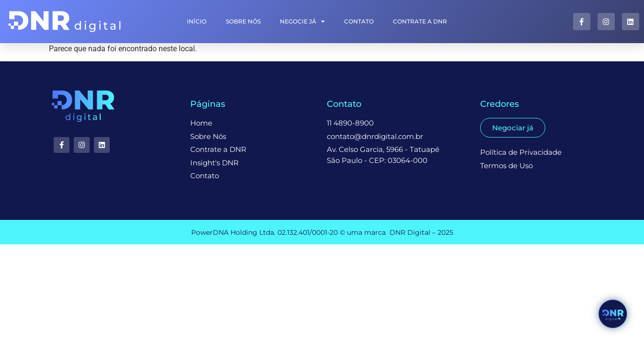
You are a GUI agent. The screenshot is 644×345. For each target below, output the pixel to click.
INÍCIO (197, 21)
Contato (359, 21)
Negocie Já (302, 22)
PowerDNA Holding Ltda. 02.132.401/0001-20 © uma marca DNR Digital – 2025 (322, 232)
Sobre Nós (243, 21)
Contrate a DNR (420, 21)
